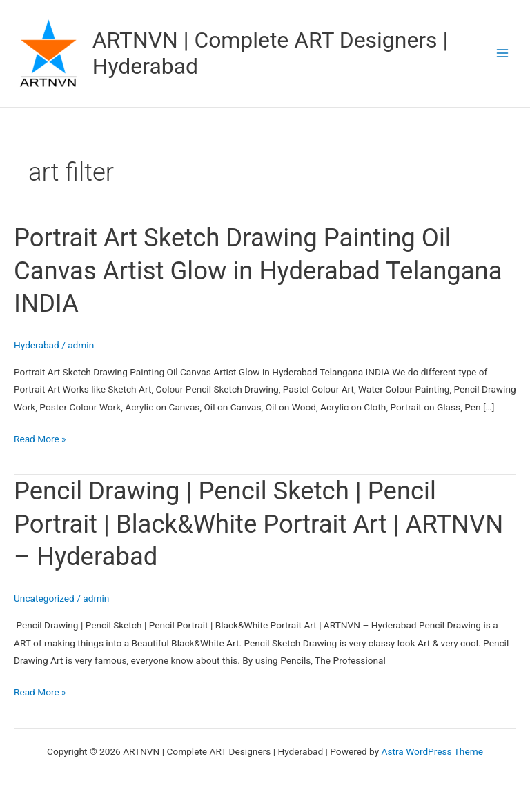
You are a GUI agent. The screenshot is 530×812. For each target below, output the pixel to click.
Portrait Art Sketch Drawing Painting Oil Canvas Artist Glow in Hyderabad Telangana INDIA (258, 270)
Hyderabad (37, 345)
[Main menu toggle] (503, 53)
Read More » (40, 438)
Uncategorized (44, 598)
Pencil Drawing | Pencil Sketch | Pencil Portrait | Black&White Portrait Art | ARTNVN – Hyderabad (258, 524)
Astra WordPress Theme (432, 751)
